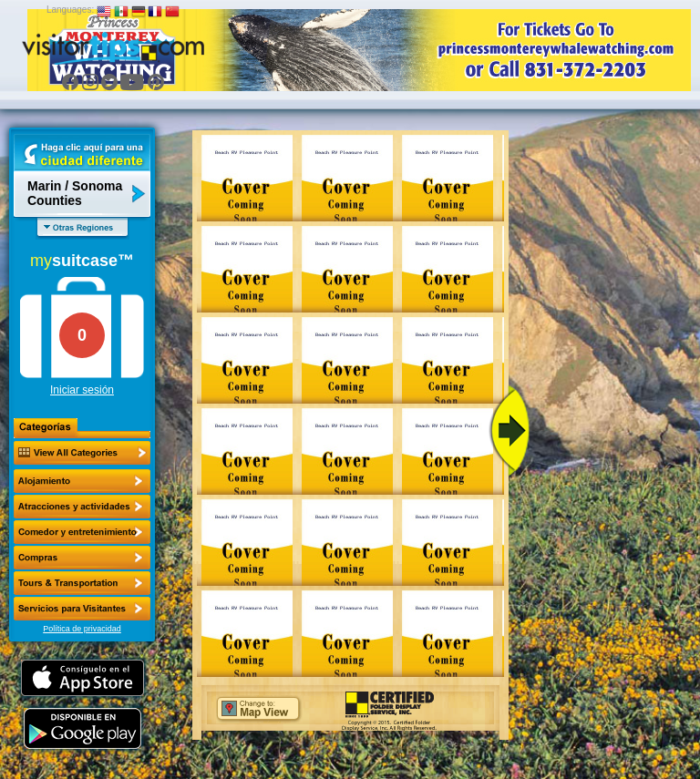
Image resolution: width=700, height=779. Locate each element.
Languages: (70, 10)
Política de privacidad (82, 629)
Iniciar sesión (82, 390)
